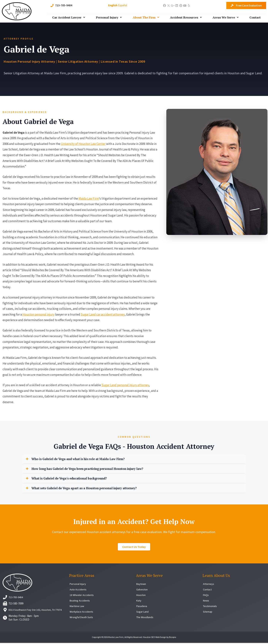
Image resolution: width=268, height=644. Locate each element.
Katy (139, 602)
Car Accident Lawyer (69, 17)
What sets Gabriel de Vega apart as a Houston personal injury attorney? (91, 489)
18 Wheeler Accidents (82, 596)
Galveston (142, 590)
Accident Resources (186, 17)
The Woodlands (145, 618)
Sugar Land (143, 613)
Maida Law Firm (89, 199)
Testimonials (210, 607)
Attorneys (209, 585)
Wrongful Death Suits (82, 618)
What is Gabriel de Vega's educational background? (74, 479)
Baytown (142, 585)
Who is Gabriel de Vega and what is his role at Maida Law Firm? (84, 459)
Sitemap (208, 613)
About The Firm (146, 17)
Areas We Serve (226, 17)
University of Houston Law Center (83, 144)
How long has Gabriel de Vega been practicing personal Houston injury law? (94, 469)
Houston (141, 596)
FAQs (206, 596)
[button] (134, 459)
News (206, 602)
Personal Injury (109, 17)
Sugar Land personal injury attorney (125, 385)
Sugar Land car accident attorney (103, 314)
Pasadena (142, 607)
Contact (255, 17)
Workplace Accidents (82, 613)
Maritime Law (77, 607)
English (113, 5)
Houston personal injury (38, 314)
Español (123, 5)
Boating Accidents (80, 602)
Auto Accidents (78, 590)
